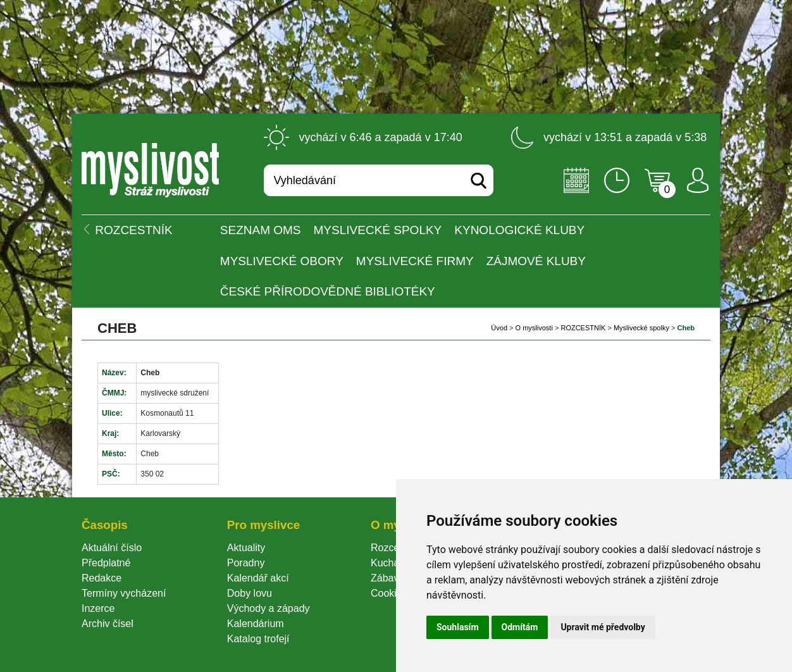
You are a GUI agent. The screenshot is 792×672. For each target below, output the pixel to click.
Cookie (389, 593)
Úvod (499, 328)
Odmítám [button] (520, 627)
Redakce (102, 578)
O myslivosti (534, 328)
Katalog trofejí (258, 639)
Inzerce (98, 608)
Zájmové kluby (536, 261)
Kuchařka (392, 563)
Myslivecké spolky (378, 230)
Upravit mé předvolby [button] (603, 627)
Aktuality (246, 548)
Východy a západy (269, 608)
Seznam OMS (261, 230)
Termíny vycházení (124, 593)
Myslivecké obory (282, 261)
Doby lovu (250, 593)
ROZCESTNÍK (583, 328)
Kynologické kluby (519, 230)
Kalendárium (256, 624)
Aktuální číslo (112, 548)
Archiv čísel (108, 624)
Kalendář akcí (258, 578)
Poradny (246, 563)
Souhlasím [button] (458, 627)
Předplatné (106, 563)
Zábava (387, 578)
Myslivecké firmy (415, 261)
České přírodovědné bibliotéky (328, 291)
